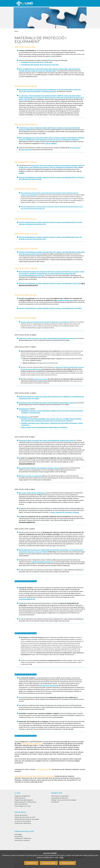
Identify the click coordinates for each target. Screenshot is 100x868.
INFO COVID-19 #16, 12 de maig (26, 268)
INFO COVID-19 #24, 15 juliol (25, 47)
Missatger (18, 834)
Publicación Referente (23, 823)
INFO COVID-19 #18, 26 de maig (26, 234)
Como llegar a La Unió (23, 806)
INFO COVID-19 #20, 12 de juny (26, 189)
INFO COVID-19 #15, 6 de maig (26, 295)
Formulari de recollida (44, 769)
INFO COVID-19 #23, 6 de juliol (26, 86)
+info (61, 857)
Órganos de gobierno (22, 796)
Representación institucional (25, 802)
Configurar (31, 863)
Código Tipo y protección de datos (64, 800)
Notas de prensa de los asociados (27, 819)
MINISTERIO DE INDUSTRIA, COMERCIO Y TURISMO (34, 776)
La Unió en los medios (23, 821)
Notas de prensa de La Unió (25, 817)
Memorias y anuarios (22, 840)
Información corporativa (60, 796)
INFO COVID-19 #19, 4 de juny (25, 219)
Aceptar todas (67, 863)
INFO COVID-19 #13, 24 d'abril (25, 318)
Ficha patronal (20, 798)
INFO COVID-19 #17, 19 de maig (26, 249)
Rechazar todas (49, 863)
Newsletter (19, 836)
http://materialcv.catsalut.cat (32, 744)
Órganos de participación (24, 800)
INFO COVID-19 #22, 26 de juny (26, 124)
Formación (55, 802)
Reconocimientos (21, 804)
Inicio (16, 31)
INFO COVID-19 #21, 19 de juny (26, 162)
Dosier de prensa (21, 815)
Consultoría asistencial (59, 798)
